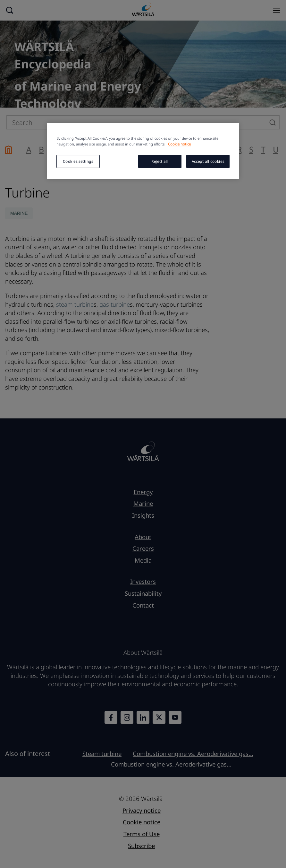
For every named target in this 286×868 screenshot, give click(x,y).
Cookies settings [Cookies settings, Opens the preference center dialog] (78, 161)
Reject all (160, 161)
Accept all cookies (208, 161)
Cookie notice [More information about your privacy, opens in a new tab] (179, 144)
